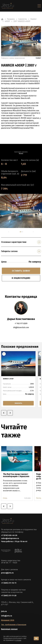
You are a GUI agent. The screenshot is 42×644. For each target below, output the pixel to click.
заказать (18, 403)
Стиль (5, 498)
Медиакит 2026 (8, 620)
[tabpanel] (21, 211)
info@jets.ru (7, 616)
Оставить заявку (21, 271)
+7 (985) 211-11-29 (9, 596)
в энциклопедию (21, 278)
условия (18, 640)
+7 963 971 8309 (21, 323)
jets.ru (4, 611)
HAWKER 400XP (8, 379)
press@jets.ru (7, 573)
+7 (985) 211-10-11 (9, 583)
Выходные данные (9, 629)
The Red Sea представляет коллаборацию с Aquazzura (16, 475)
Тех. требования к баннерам (14, 625)
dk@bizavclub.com (21, 327)
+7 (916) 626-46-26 (9, 535)
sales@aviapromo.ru (10, 538)
